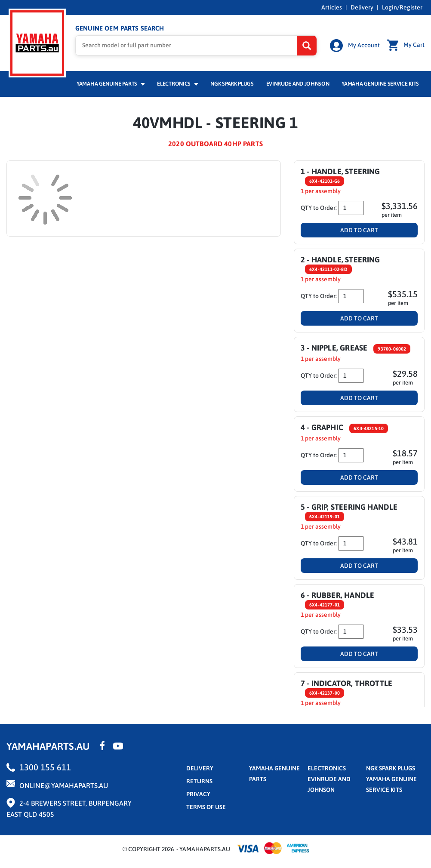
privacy (198, 794)
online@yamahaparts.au (64, 786)
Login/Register (402, 7)
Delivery (362, 7)
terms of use (206, 807)
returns (199, 782)
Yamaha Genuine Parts (111, 85)
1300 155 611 (45, 768)
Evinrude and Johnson (298, 85)
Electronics (177, 85)
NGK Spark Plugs (232, 85)
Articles (332, 7)
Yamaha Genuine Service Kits (380, 85)
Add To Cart (359, 231)
